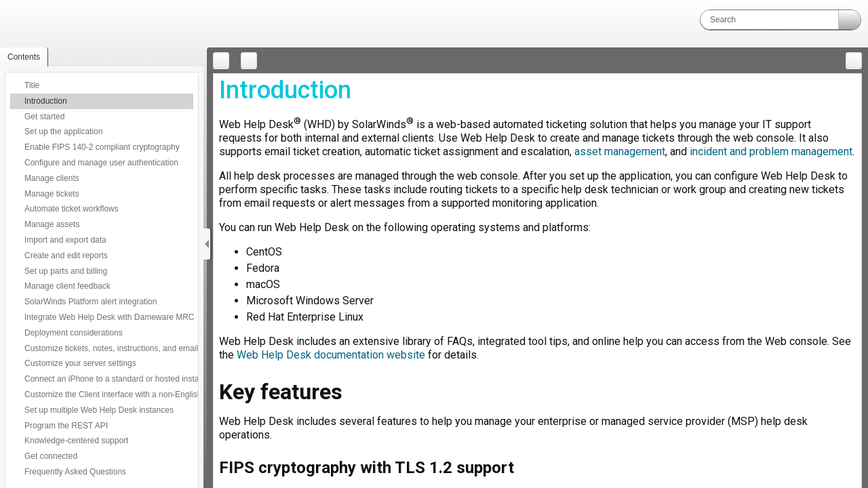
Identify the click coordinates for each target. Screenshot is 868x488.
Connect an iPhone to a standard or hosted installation (122, 379)
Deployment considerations (74, 333)
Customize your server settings (80, 363)
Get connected (51, 456)
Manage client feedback (67, 286)
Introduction (46, 101)
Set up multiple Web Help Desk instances (99, 410)
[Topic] (537, 281)
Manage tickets (52, 194)
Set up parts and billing (66, 271)
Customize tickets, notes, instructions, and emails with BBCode (138, 348)
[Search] (769, 20)
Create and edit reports (66, 256)
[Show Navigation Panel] (207, 244)
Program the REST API (66, 426)
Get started (44, 117)
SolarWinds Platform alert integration (91, 302)
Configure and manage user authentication (101, 163)
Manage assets (52, 224)
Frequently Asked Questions (75, 472)
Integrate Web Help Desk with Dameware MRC (110, 317)
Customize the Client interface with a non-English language (131, 394)
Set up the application (63, 131)
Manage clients (52, 178)
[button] (850, 20)
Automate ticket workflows (72, 209)
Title (32, 85)
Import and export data (65, 240)
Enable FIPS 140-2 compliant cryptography (102, 147)
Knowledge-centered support (76, 441)
